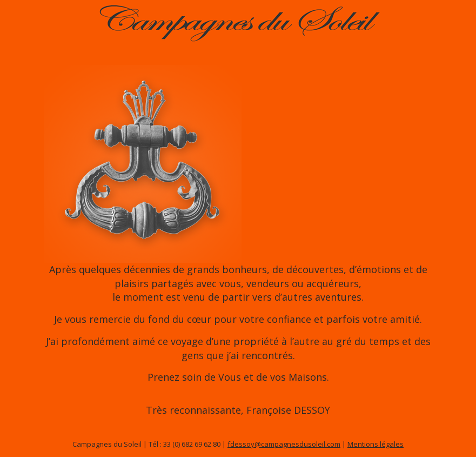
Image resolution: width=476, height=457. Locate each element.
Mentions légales (376, 444)
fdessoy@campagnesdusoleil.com (284, 444)
